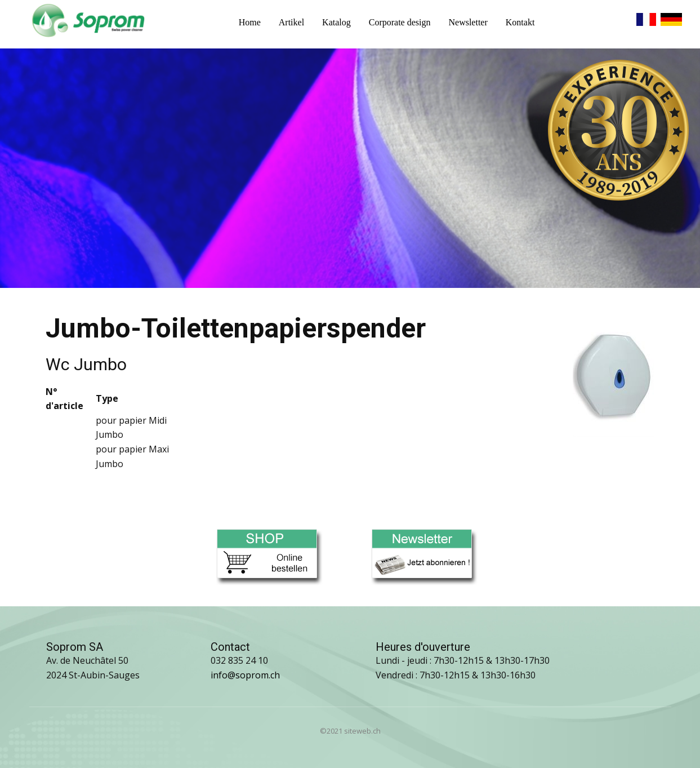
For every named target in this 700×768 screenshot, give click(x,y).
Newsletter (468, 22)
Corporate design (400, 22)
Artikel (291, 22)
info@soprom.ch (245, 675)
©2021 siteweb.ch (350, 731)
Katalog (336, 22)
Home (250, 22)
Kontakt (520, 22)
